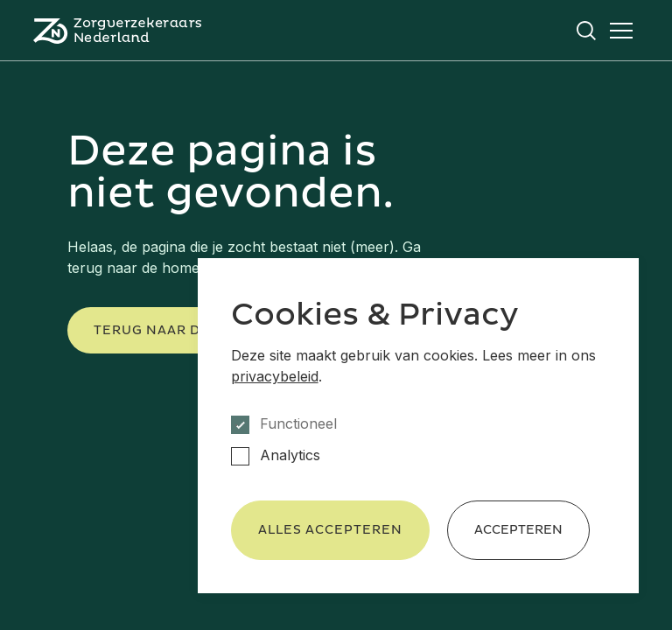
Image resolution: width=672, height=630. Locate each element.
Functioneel (298, 424)
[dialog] (418, 426)
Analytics (290, 455)
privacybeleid (275, 376)
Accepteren (518, 530)
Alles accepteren (330, 530)
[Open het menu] (621, 31)
